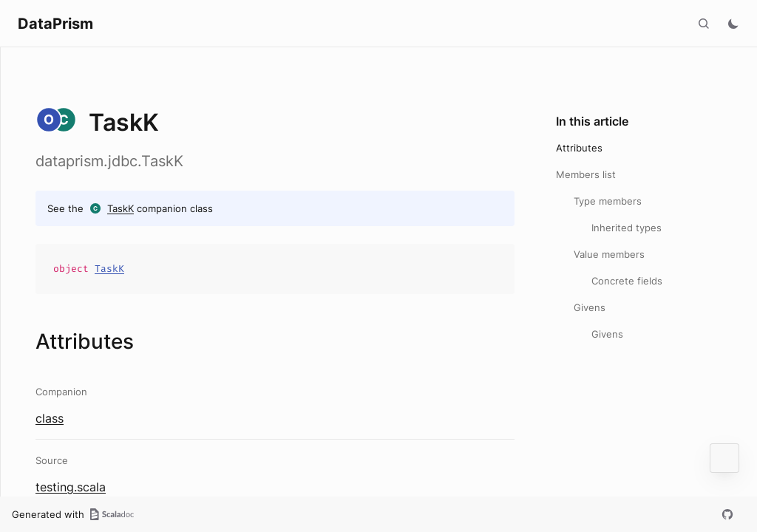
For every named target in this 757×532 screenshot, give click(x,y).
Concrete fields (627, 281)
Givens (590, 307)
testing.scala (71, 487)
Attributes (579, 148)
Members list (586, 174)
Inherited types (627, 228)
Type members (608, 201)
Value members (609, 254)
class (50, 418)
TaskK (120, 208)
